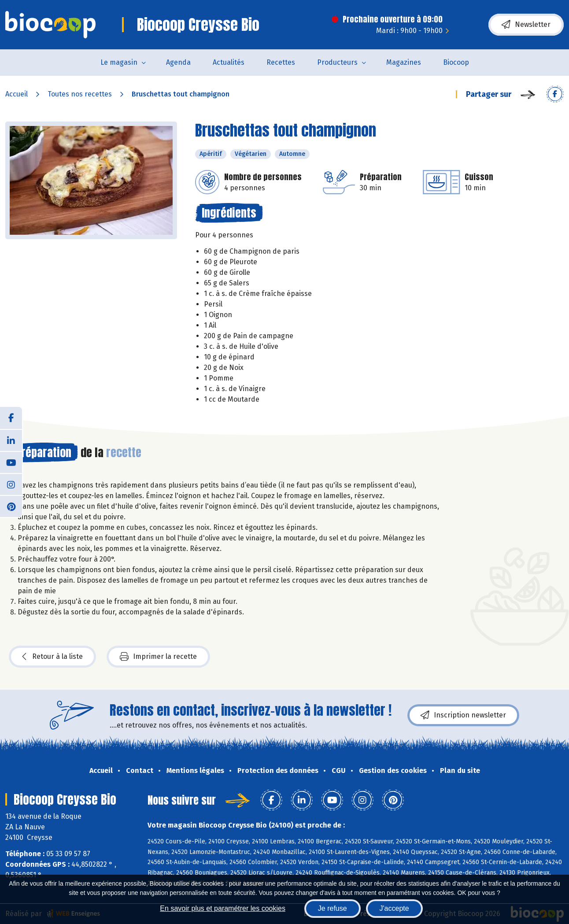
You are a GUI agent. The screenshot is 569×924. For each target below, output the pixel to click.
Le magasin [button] (119, 62)
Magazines (404, 62)
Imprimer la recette (158, 657)
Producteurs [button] (337, 62)
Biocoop (456, 62)
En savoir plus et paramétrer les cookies (223, 908)
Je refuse (333, 908)
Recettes (281, 62)
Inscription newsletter (463, 715)
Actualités (229, 62)
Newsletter (526, 25)
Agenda (178, 62)
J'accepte (394, 908)
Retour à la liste (52, 657)
